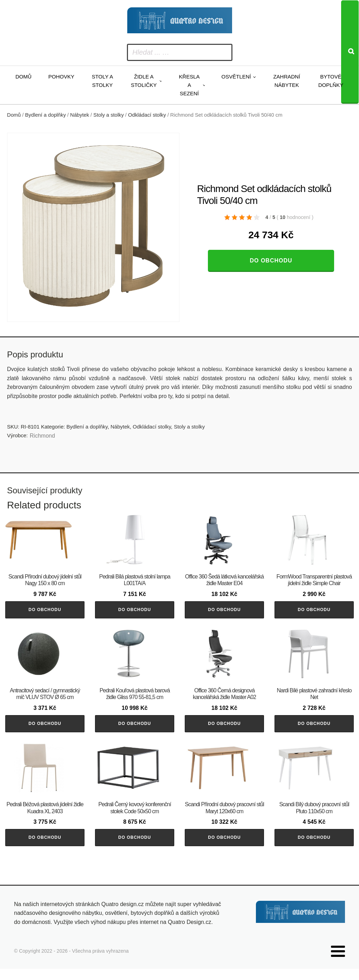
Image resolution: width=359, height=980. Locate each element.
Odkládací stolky (147, 115)
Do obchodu (271, 261)
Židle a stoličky (144, 81)
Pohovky (61, 77)
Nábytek (80, 115)
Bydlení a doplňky (46, 115)
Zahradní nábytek (287, 81)
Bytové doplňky (331, 81)
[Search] (350, 52)
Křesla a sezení (189, 85)
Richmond (42, 436)
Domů (23, 77)
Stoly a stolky (103, 81)
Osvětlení (236, 77)
